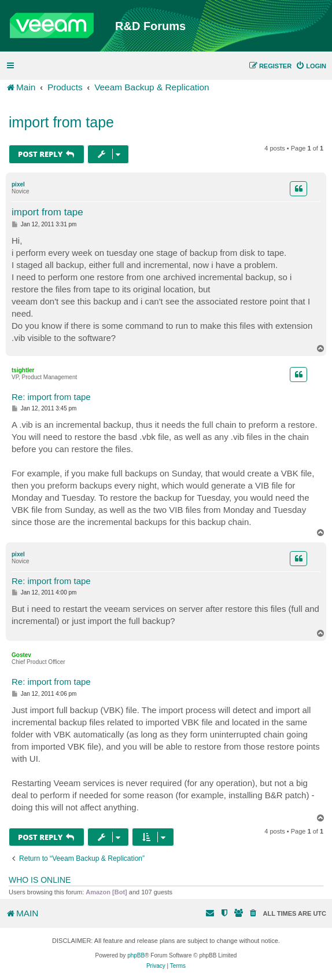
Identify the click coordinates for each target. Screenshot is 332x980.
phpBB (136, 955)
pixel (18, 184)
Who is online (40, 880)
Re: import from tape (51, 397)
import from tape (61, 122)
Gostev (21, 655)
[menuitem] (311, 66)
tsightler (23, 370)
